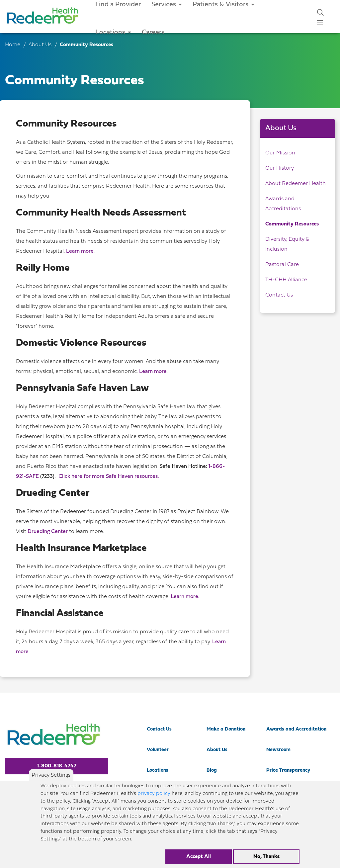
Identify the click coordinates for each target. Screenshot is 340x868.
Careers (153, 33)
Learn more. (185, 597)
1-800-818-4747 (57, 766)
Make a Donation (226, 729)
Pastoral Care (282, 265)
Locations (113, 33)
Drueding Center (48, 532)
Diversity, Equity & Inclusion (287, 244)
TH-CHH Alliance (286, 280)
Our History (280, 168)
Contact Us (279, 295)
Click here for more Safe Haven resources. (109, 477)
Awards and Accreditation (296, 729)
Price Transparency (288, 771)
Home (13, 45)
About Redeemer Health (296, 184)
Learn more (80, 251)
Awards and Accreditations (283, 204)
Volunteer (158, 750)
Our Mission (280, 153)
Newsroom (278, 750)
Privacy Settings (51, 781)
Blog (212, 771)
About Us (41, 45)
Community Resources (292, 224)
